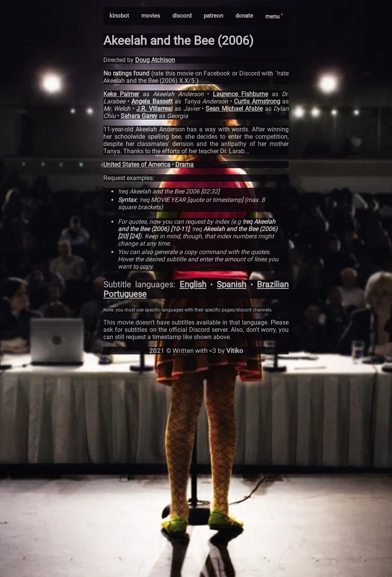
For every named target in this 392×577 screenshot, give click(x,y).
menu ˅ (274, 16)
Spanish (231, 284)
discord (182, 16)
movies (151, 16)
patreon (213, 16)
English (193, 284)
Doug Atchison (155, 60)
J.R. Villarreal (154, 109)
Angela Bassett (152, 101)
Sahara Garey (139, 116)
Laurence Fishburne (240, 94)
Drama (185, 165)
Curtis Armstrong (257, 101)
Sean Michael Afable (234, 109)
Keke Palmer (121, 94)
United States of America (137, 165)
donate (244, 16)
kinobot (119, 16)
